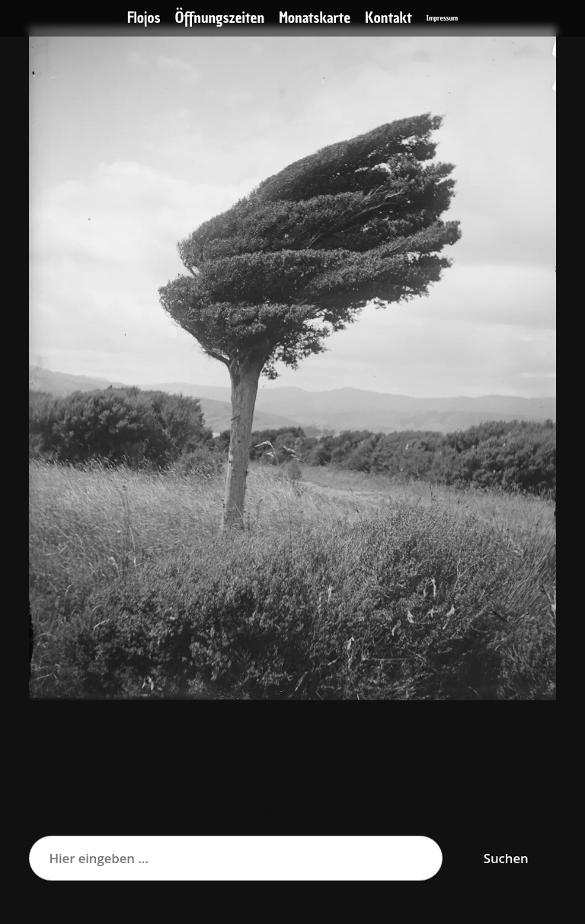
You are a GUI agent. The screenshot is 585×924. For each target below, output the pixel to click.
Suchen (506, 858)
